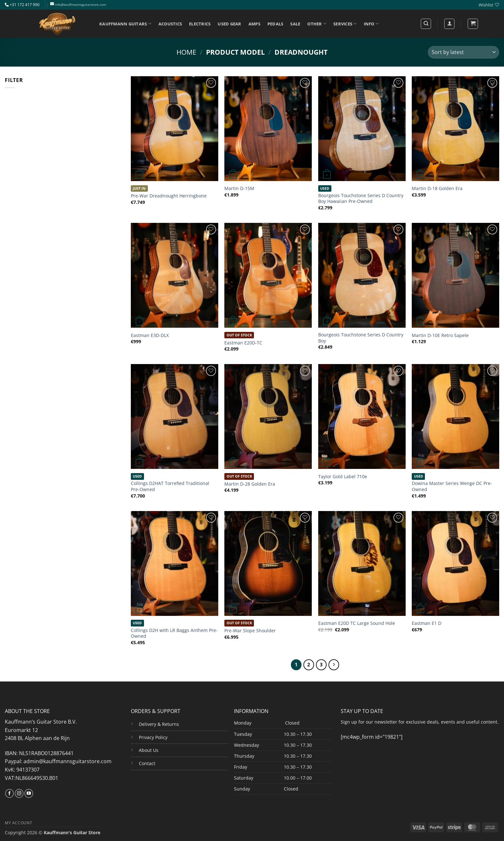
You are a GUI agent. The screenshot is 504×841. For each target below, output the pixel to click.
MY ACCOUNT (18, 823)
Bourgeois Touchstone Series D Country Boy (361, 338)
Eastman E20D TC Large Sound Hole (357, 623)
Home (186, 52)
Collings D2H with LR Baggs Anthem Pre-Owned (174, 633)
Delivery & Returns (159, 724)
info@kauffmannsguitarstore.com (81, 5)
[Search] (426, 24)
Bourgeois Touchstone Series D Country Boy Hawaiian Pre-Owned (361, 199)
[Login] (449, 24)
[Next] (334, 665)
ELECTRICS (200, 24)
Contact (147, 763)
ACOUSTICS (170, 24)
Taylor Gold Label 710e (343, 477)
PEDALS (275, 24)
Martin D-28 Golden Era (250, 484)
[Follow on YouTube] (29, 793)
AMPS (254, 24)
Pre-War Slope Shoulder (250, 631)
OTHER (317, 24)
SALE (295, 24)
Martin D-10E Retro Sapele (440, 335)
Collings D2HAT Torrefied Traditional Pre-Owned (170, 486)
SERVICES (345, 24)
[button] (473, 24)
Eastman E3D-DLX (150, 335)
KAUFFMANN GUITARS (125, 24)
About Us (149, 750)
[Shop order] (464, 52)
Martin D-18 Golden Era (437, 188)
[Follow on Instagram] (19, 793)
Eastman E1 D (427, 623)
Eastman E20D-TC (243, 343)
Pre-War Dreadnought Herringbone (169, 196)
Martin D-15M (239, 188)
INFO (371, 24)
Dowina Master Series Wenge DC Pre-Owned (452, 486)
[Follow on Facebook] (9, 793)
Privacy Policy (153, 737)
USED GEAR (229, 24)
